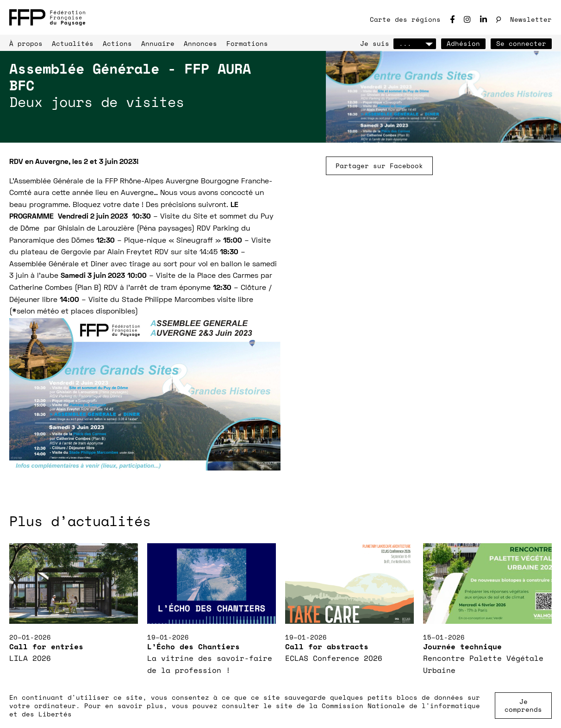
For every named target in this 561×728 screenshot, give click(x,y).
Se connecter (521, 43)
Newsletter (531, 19)
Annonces (200, 43)
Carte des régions (405, 19)
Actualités (73, 43)
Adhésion (463, 43)
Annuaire (158, 43)
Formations (247, 43)
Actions (117, 43)
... (415, 43)
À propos (26, 43)
